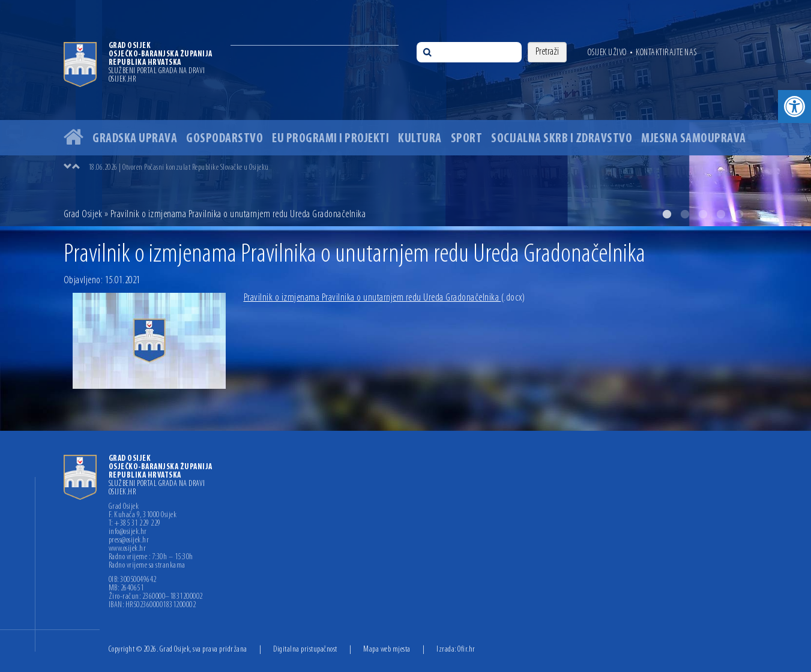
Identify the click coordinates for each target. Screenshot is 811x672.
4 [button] (721, 214)
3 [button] (703, 214)
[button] (794, 106)
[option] (406, 113)
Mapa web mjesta (387, 649)
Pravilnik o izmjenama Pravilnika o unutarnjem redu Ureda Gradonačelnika (384, 298)
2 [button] (685, 214)
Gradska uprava (135, 139)
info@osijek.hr (128, 532)
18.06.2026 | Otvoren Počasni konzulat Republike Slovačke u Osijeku (179, 168)
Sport (467, 139)
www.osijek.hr (128, 549)
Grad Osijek (84, 214)
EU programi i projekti (330, 139)
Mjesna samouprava (694, 139)
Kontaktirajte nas (666, 53)
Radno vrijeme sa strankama (147, 566)
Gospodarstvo (225, 139)
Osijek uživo (607, 53)
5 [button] (739, 214)
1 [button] (667, 214)
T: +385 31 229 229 (135, 524)
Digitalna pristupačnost (305, 649)
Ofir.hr (466, 649)
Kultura (420, 139)
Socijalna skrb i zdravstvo (562, 139)
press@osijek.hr (129, 541)
